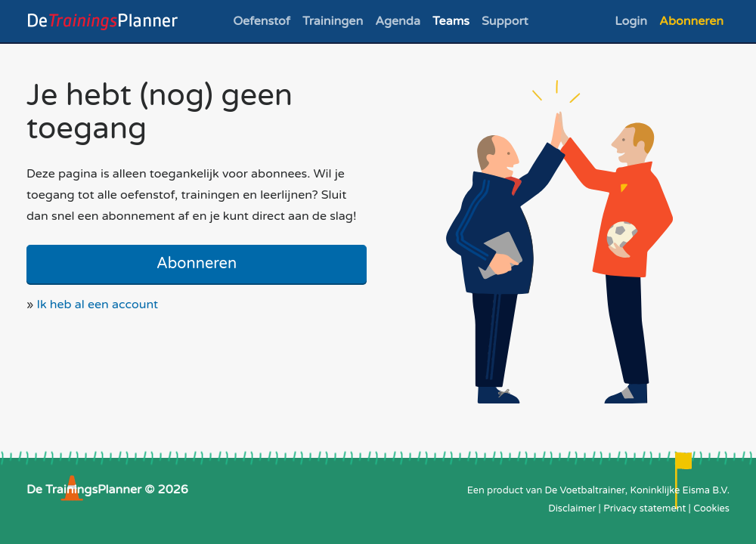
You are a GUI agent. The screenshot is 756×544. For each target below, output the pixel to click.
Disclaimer (572, 508)
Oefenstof (262, 21)
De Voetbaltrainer (585, 490)
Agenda (398, 21)
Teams (451, 21)
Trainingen (333, 21)
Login (631, 21)
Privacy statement (644, 508)
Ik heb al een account (98, 304)
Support (505, 21)
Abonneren (691, 21)
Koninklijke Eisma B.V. (680, 490)
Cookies (711, 508)
